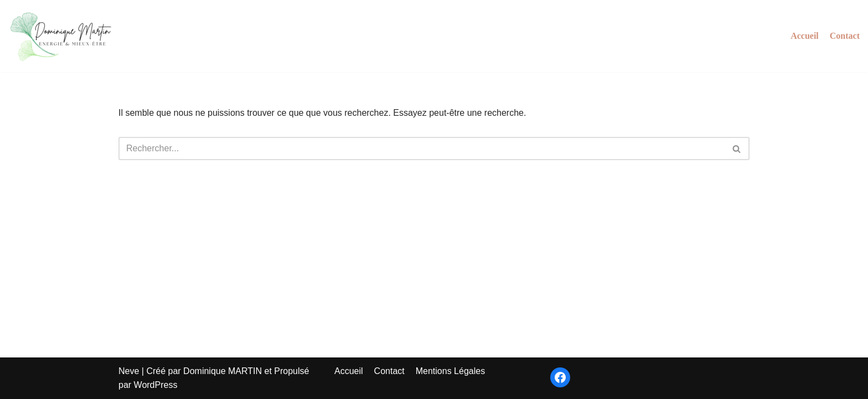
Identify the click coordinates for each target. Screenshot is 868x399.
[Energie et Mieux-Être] (64, 36)
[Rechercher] (422, 149)
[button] (737, 149)
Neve (129, 371)
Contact (845, 36)
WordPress (156, 385)
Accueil (805, 36)
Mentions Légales (450, 371)
